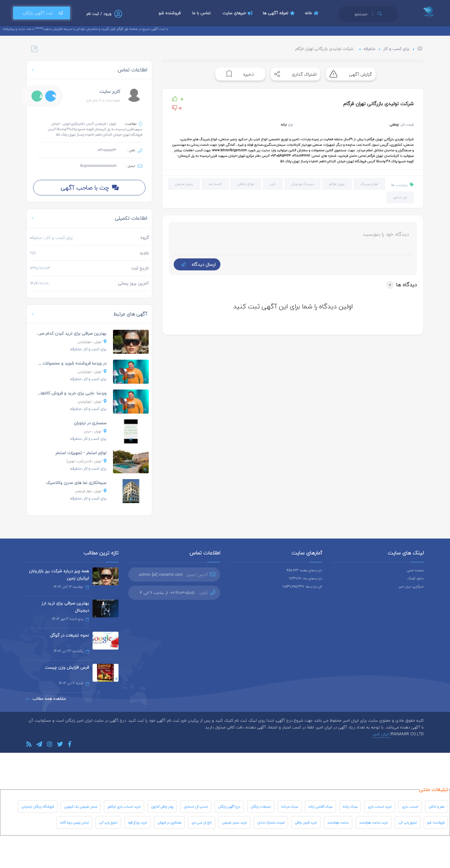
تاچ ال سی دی (202, 822)
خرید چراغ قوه (137, 822)
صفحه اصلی (415, 570)
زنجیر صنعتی (184, 184)
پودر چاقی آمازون (162, 806)
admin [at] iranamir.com (161, 575)
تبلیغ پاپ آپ (408, 822)
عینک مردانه (290, 806)
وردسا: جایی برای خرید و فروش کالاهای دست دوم (62, 393)
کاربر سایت (110, 91)
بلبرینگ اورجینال (302, 184)
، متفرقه (88, 349)
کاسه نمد (215, 184)
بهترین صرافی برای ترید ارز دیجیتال (65, 607)
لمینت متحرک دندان (271, 822)
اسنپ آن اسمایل (196, 806)
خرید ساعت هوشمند (374, 822)
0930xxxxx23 (107, 150)
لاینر (273, 184)
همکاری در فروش (169, 822)
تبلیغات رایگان (261, 806)
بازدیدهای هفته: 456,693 (304, 570)
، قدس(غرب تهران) (87, 461)
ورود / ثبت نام (99, 14)
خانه (312, 13)
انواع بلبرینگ (369, 184)
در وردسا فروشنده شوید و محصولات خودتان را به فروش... (56, 363)
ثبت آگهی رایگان (42, 13)
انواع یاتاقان (246, 184)
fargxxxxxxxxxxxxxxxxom (98, 166)
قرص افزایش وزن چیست (67, 667)
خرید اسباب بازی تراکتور (124, 806)
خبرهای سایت (238, 13)
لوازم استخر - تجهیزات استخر (81, 453)
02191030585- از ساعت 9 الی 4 (167, 593)
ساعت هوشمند (338, 822)
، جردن (95, 431)
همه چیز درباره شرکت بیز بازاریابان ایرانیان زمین (59, 575)
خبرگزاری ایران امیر (411, 586)
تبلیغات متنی (434, 789)
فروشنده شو (169, 13)
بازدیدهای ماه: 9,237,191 (306, 578)
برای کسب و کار (396, 49)
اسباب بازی (410, 806)
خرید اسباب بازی (380, 806)
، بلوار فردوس (91, 491)
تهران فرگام (337, 184)
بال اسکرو (400, 197)
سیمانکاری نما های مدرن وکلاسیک (76, 483)
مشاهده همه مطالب (46, 699)
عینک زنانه (350, 806)
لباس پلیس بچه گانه (74, 822)
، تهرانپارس (92, 342)
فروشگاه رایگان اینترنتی (38, 806)
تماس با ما (201, 13)
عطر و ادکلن (437, 806)
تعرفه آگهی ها (280, 13)
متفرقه (369, 49)
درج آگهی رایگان (229, 806)
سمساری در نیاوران (90, 423)
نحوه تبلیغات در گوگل (69, 635)
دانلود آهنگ (416, 578)
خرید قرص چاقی (306, 822)
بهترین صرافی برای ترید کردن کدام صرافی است (65, 333)
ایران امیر (382, 734)
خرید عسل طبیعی (234, 822)
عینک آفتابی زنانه (320, 806)
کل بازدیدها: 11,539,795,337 (302, 586)
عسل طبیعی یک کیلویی (81, 806)
